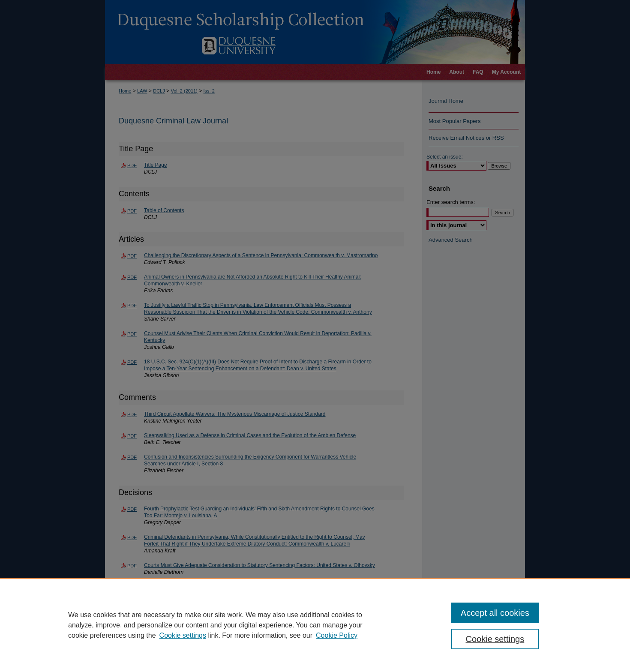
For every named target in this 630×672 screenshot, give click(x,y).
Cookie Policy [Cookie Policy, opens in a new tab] (337, 635)
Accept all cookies (495, 613)
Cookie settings (183, 635)
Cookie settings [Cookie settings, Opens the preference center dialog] (495, 639)
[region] (315, 625)
